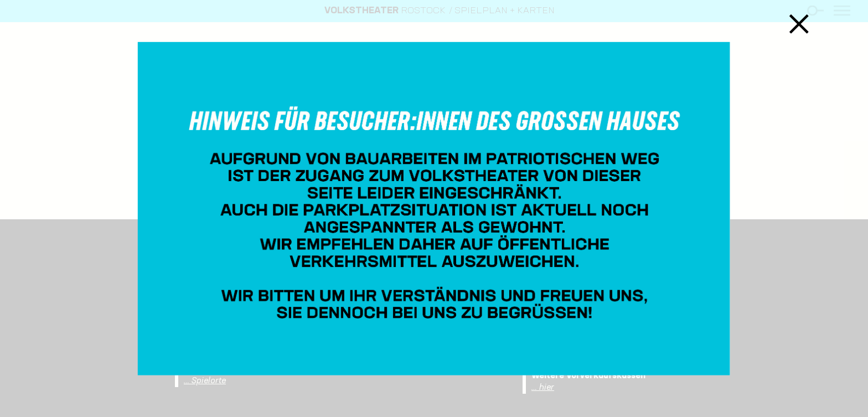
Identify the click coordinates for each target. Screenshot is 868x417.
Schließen (799, 24)
